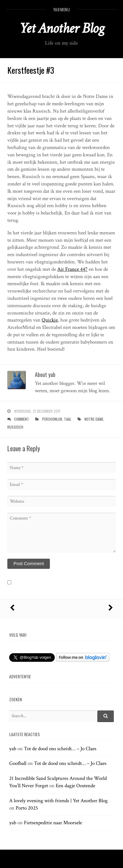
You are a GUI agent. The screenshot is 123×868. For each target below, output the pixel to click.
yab (13, 749)
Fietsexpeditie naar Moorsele (53, 823)
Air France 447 (72, 269)
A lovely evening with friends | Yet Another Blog (58, 801)
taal (68, 419)
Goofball (18, 763)
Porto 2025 (27, 808)
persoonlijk (52, 419)
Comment (22, 419)
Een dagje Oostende (75, 786)
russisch (15, 427)
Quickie (50, 320)
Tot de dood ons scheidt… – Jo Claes (60, 749)
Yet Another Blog (62, 28)
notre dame (94, 419)
